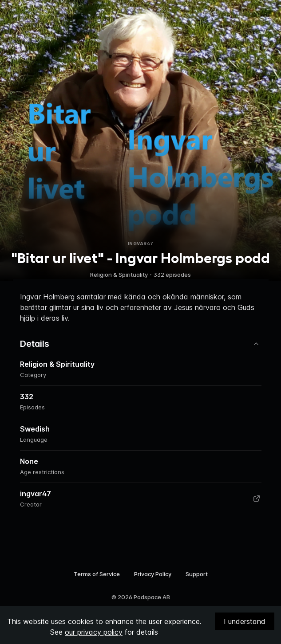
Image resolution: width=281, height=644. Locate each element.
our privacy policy (94, 632)
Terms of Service (97, 574)
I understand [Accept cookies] (245, 621)
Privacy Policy (153, 574)
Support (197, 574)
